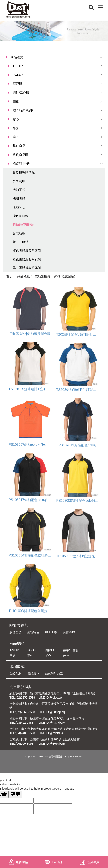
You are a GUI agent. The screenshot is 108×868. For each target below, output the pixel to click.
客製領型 (19, 233)
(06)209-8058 (25, 744)
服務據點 (18, 862)
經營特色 (33, 632)
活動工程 (19, 190)
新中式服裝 (20, 242)
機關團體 (19, 199)
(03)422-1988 (25, 723)
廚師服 (17, 83)
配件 (30, 656)
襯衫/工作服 (21, 92)
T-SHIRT (19, 66)
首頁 (9, 276)
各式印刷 (15, 674)
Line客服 (54, 862)
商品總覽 (17, 57)
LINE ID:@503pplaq (52, 712)
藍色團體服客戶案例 (27, 259)
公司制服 (19, 181)
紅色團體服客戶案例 (27, 250)
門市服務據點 (21, 687)
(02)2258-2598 (25, 697)
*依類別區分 (21, 164)
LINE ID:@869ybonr (52, 744)
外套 (16, 128)
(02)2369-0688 (25, 712)
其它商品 (19, 146)
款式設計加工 (54, 674)
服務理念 (15, 632)
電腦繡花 (33, 674)
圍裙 (16, 101)
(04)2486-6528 (25, 733)
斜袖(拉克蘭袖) (23, 224)
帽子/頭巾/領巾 (23, 110)
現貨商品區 (20, 155)
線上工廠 (51, 632)
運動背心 (19, 207)
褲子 (16, 137)
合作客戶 (69, 632)
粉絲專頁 (90, 862)
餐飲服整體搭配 (24, 173)
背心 (16, 119)
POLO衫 (19, 75)
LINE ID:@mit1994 (51, 733)
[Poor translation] (15, 794)
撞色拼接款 (20, 216)
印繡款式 (17, 667)
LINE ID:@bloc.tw (50, 697)
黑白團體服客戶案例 (27, 268)
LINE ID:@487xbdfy (51, 723)
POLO (31, 650)
